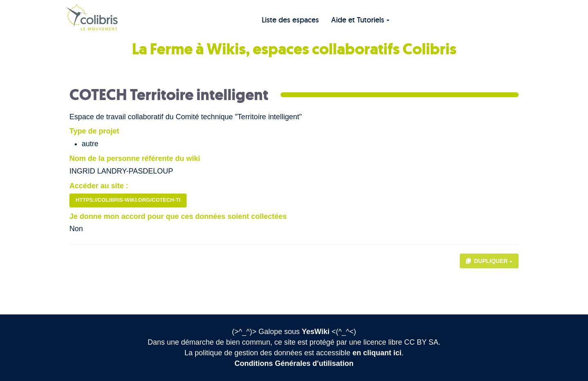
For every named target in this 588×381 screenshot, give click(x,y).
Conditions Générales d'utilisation (294, 363)
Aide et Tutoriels (360, 20)
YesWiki (316, 332)
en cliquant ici (377, 353)
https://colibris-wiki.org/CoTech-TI (128, 200)
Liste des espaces (290, 20)
